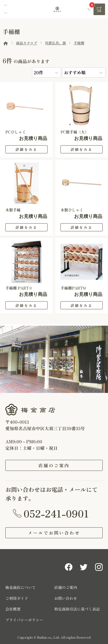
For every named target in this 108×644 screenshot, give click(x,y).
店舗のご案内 (54, 465)
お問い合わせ (66, 598)
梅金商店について (21, 587)
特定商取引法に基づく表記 (77, 609)
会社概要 (13, 609)
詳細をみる (26, 149)
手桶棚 (79, 43)
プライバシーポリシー (24, 620)
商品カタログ (27, 43)
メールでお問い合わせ (54, 533)
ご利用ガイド (17, 598)
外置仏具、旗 (55, 43)
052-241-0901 (56, 513)
